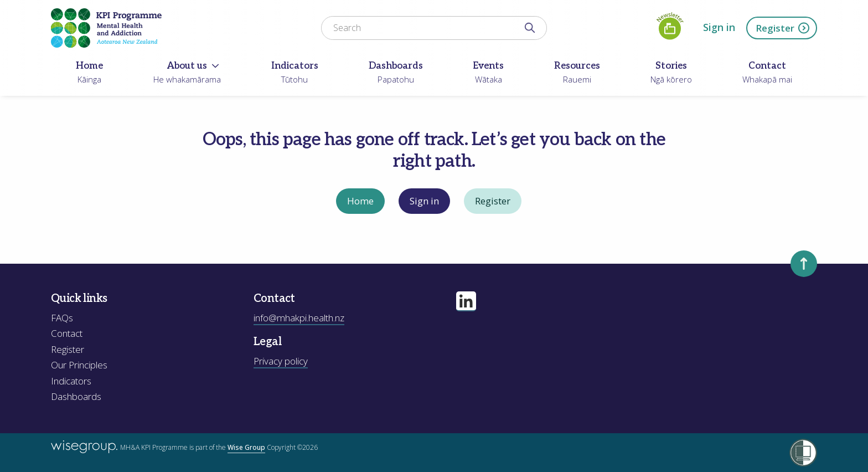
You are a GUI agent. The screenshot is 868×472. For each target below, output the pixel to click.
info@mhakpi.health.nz (299, 318)
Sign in (719, 27)
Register (783, 28)
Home (360, 201)
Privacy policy (281, 361)
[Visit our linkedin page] (466, 301)
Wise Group (246, 447)
